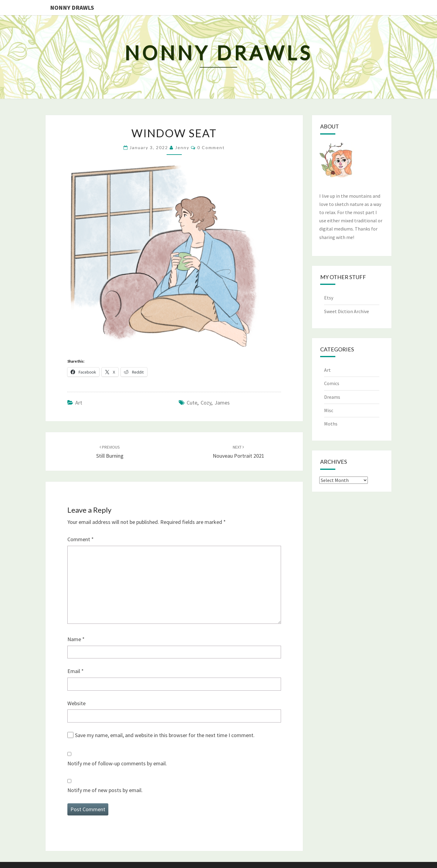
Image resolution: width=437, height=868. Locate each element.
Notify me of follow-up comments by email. (117, 763)
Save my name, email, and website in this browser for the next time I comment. (165, 735)
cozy (206, 403)
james (222, 403)
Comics (332, 383)
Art (79, 403)
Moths (331, 424)
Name (76, 639)
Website (76, 703)
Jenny (182, 147)
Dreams (332, 397)
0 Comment (211, 147)
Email (76, 671)
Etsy (329, 298)
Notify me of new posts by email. (105, 790)
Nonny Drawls (72, 7)
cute (192, 403)
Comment (81, 539)
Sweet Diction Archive (347, 311)
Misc (329, 410)
